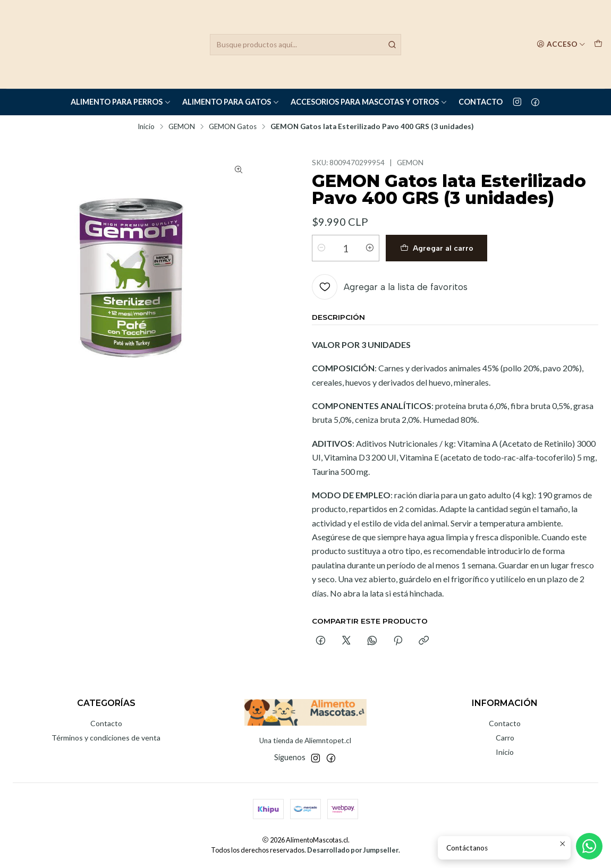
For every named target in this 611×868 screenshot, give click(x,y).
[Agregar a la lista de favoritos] (390, 287)
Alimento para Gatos (231, 102)
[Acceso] (561, 44)
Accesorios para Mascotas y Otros (369, 102)
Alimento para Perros (121, 102)
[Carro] (598, 44)
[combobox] (305, 45)
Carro (505, 738)
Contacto (481, 102)
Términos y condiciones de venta (106, 738)
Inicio (146, 127)
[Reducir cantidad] (321, 248)
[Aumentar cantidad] (370, 248)
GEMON (182, 127)
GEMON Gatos (233, 127)
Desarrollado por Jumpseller (353, 850)
